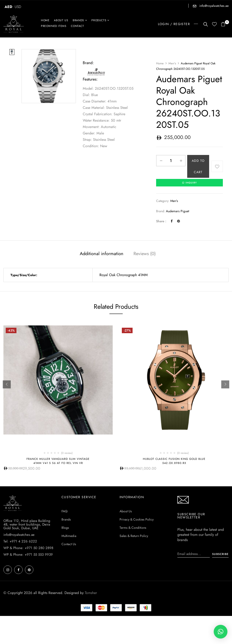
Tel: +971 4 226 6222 (20, 541)
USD (18, 7)
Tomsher (91, 593)
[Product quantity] (171, 161)
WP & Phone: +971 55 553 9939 (28, 555)
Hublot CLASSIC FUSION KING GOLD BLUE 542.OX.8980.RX (174, 461)
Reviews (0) (145, 254)
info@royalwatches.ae (213, 6)
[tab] (102, 254)
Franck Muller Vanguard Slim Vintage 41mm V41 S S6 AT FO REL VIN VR (58, 461)
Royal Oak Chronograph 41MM (124, 275)
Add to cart (198, 166)
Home (160, 63)
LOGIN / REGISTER (174, 24)
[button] (225, 25)
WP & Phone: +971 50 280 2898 (28, 548)
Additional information (102, 254)
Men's (172, 63)
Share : (161, 221)
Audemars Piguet (177, 211)
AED (8, 7)
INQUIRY (189, 183)
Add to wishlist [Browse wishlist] (217, 166)
